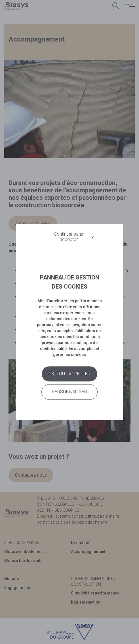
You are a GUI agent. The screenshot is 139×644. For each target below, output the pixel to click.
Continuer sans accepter (69, 237)
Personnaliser (69, 392)
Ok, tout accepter (69, 374)
